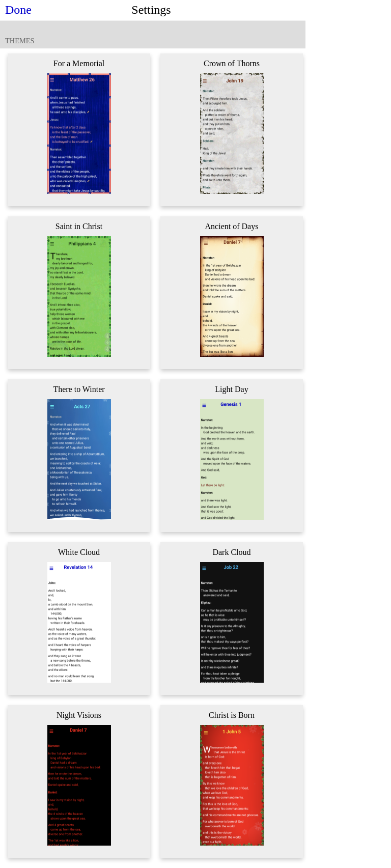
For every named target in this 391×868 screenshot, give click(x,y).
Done (18, 10)
